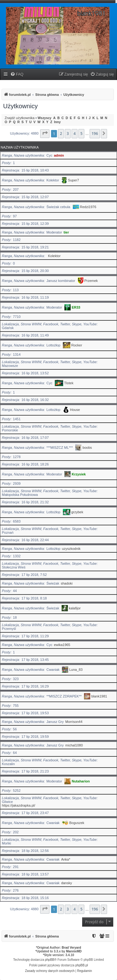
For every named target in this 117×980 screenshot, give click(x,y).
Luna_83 (76, 670)
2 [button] (61, 134)
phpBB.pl (82, 965)
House (75, 410)
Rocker (77, 345)
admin (59, 155)
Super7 (73, 180)
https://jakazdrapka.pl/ (19, 805)
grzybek (77, 512)
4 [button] (75, 134)
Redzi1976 (88, 207)
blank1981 (99, 696)
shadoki (67, 583)
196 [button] (95, 134)
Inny (57, 122)
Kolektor (54, 256)
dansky (66, 883)
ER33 (76, 307)
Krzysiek (79, 474)
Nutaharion (81, 781)
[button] (45, 134)
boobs (87, 448)
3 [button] (68, 134)
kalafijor (75, 608)
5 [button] (81, 134)
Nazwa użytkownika (20, 147)
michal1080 (74, 745)
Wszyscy (44, 118)
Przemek (91, 281)
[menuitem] (17, 75)
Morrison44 (74, 722)
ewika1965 (62, 645)
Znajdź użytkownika (20, 118)
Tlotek (69, 383)
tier (66, 232)
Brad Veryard (71, 948)
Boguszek (77, 823)
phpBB (50, 960)
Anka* (66, 859)
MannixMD (74, 951)
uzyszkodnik (71, 549)
